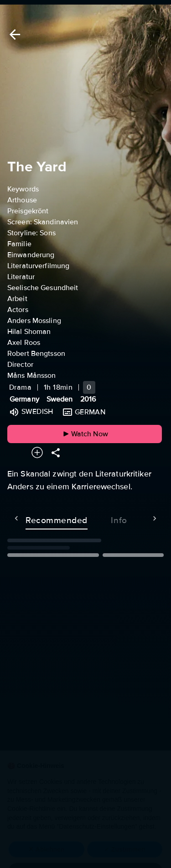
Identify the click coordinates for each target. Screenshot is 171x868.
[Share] (56, 453)
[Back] (13, 34)
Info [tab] (101, 519)
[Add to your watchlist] (37, 453)
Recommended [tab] (38, 519)
